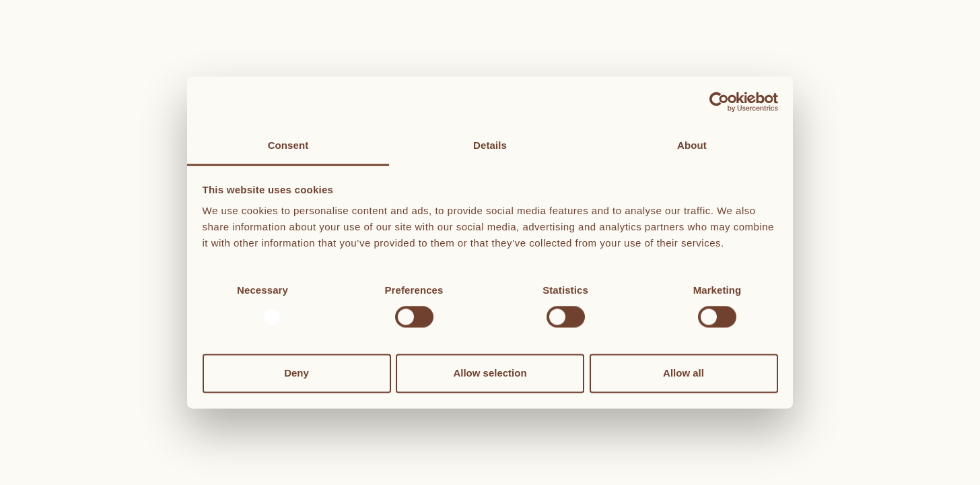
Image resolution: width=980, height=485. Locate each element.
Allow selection (490, 373)
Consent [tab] (288, 145)
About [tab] (692, 145)
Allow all (684, 373)
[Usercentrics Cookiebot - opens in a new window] (719, 102)
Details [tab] (490, 145)
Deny (296, 373)
